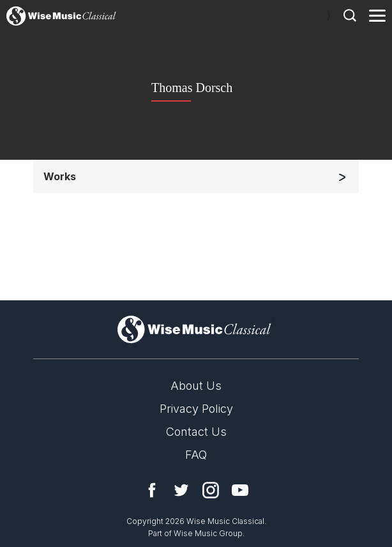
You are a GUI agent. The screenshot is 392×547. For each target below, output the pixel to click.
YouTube (240, 490)
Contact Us (196, 432)
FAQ (196, 455)
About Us (196, 386)
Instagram (211, 490)
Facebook (152, 490)
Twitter (181, 490)
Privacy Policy (196, 409)
